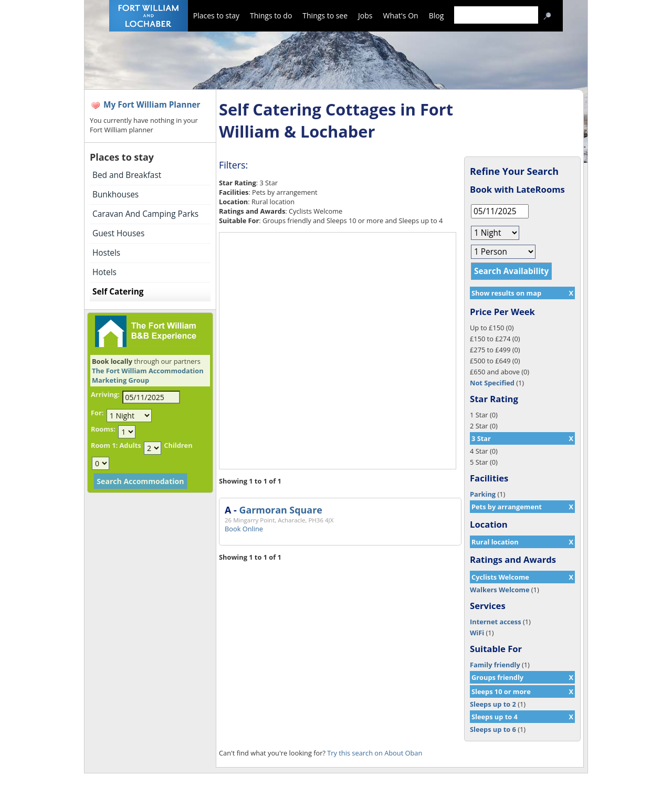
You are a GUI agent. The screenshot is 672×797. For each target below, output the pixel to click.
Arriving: (105, 394)
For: (97, 413)
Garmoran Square (280, 510)
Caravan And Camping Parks (145, 214)
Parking (483, 494)
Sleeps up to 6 (493, 729)
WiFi (477, 633)
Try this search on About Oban (375, 753)
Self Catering (118, 292)
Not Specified (492, 383)
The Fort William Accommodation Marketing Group (148, 375)
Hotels (104, 272)
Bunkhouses (115, 195)
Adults (130, 445)
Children (178, 445)
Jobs (365, 15)
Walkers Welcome (500, 590)
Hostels (106, 253)
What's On (401, 15)
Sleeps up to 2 (493, 704)
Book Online (244, 529)
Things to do (271, 15)
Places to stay (216, 15)
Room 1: (104, 445)
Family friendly (495, 665)
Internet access (496, 622)
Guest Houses (118, 233)
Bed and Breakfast (127, 175)
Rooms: (103, 429)
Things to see (325, 15)
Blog (437, 15)
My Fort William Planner (152, 105)
